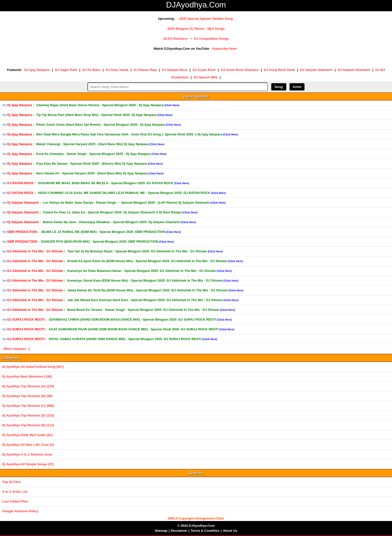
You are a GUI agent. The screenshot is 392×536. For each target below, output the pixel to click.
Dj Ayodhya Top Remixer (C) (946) (28, 406)
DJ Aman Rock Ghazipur (240, 70)
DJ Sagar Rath (66, 70)
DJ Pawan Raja (145, 70)
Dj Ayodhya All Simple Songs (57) (28, 464)
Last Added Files (15, 501)
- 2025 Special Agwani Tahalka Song (205, 19)
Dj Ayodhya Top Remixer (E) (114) (28, 425)
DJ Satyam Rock (175, 70)
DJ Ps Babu (91, 70)
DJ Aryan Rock (204, 70)
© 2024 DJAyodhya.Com (196, 526)
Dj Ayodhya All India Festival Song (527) (33, 367)
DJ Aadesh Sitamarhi (354, 70)
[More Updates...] (17, 349)
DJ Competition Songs (211, 39)
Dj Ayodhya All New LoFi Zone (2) (28, 445)
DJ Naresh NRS (206, 77)
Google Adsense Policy (20, 511)
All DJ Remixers (175, 39)
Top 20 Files (11, 482)
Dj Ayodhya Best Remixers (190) (27, 376)
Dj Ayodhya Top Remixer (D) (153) (28, 415)
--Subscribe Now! (224, 49)
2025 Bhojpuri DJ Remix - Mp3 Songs (196, 29)
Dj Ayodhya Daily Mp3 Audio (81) (27, 435)
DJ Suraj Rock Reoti (279, 70)
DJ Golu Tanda (117, 70)
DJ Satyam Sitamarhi (316, 70)
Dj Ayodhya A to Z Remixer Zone (27, 454)
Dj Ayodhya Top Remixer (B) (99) (27, 396)
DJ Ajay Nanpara (37, 70)
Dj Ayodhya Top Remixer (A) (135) (28, 386)
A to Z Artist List (15, 492)
